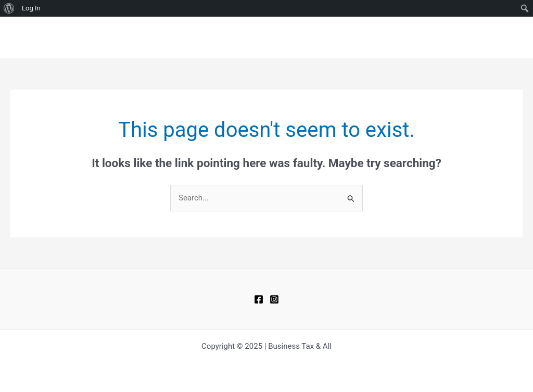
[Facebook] (259, 299)
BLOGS (388, 37)
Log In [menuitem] (31, 8)
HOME (350, 37)
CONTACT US (440, 37)
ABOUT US (497, 37)
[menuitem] (9, 8)
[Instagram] (274, 299)
